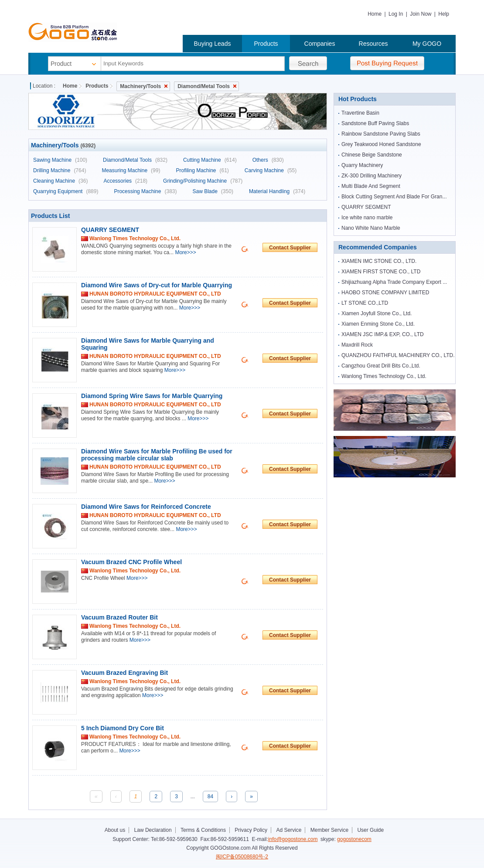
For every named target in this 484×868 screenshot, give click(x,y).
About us (115, 830)
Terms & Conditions (203, 830)
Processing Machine (145, 191)
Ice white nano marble (367, 218)
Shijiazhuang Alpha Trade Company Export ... (394, 282)
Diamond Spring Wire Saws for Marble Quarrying (152, 396)
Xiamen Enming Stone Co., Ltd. (378, 324)
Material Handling (277, 191)
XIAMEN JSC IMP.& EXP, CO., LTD (383, 334)
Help (444, 14)
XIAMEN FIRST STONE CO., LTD (381, 272)
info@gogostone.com (293, 839)
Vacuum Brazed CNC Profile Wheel (131, 562)
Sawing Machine (60, 160)
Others (268, 160)
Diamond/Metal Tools (207, 86)
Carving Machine (271, 170)
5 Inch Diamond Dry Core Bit (123, 728)
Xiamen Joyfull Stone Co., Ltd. (377, 313)
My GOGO (427, 44)
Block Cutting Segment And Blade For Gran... (394, 197)
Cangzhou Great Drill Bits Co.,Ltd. (381, 366)
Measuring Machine (131, 170)
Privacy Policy (251, 830)
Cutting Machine (210, 160)
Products (266, 44)
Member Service (329, 830)
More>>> (185, 252)
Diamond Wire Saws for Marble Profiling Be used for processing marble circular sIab (157, 455)
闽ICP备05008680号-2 (242, 857)
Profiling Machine (202, 170)
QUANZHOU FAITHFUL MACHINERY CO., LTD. (398, 355)
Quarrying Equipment (66, 191)
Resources (373, 44)
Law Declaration (153, 830)
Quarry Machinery (362, 165)
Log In (396, 14)
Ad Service (289, 830)
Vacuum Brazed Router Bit (119, 617)
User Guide (370, 830)
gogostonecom (354, 839)
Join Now (421, 14)
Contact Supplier (290, 248)
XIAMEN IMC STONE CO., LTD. (379, 261)
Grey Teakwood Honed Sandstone (381, 144)
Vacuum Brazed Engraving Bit (124, 673)
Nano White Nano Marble (371, 228)
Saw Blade (213, 191)
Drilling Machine (60, 170)
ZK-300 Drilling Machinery (372, 176)
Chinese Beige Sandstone (372, 155)
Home (375, 14)
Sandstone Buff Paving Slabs (375, 123)
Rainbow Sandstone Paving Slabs (381, 134)
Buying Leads (213, 44)
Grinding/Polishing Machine (203, 181)
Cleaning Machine (60, 181)
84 (210, 797)
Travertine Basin (360, 113)
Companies (320, 44)
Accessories (125, 181)
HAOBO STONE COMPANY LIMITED (385, 293)
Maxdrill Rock (357, 345)
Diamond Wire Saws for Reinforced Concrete (146, 507)
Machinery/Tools (144, 86)
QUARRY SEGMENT (110, 230)
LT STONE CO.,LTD (365, 303)
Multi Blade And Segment (371, 186)
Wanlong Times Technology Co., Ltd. (384, 376)
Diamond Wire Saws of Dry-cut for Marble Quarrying (157, 285)
